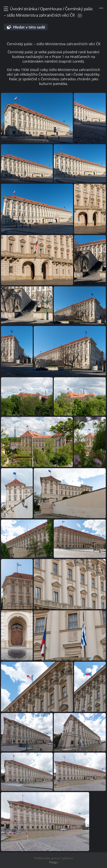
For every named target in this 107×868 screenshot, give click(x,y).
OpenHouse (51, 9)
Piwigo (53, 862)
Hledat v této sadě (29, 27)
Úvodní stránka (23, 9)
